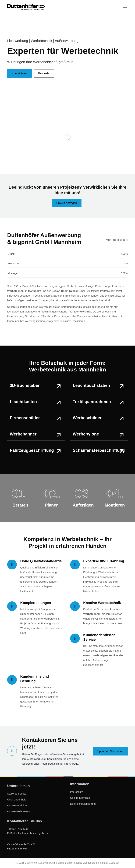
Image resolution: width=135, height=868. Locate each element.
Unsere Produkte (17, 805)
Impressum (77, 792)
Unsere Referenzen (19, 811)
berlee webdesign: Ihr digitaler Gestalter (97, 863)
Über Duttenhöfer (17, 800)
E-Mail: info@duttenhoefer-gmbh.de (28, 833)
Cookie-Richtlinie (80, 798)
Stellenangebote (17, 794)
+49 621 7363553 (17, 829)
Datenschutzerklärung (83, 804)
